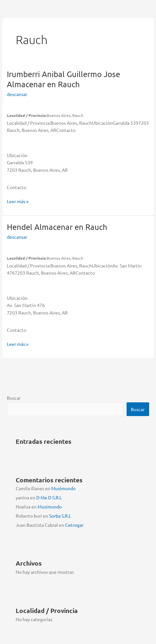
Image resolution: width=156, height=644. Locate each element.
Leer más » (18, 201)
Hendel (57, 227)
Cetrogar (74, 525)
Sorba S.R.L (60, 516)
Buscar (14, 398)
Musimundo (63, 488)
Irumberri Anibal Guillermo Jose (63, 79)
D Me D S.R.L (49, 497)
